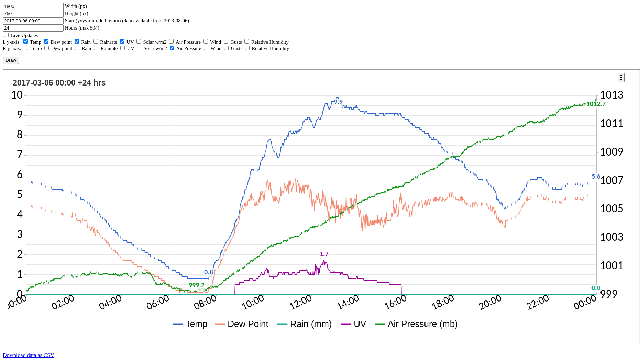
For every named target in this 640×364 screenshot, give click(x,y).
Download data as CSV (29, 355)
